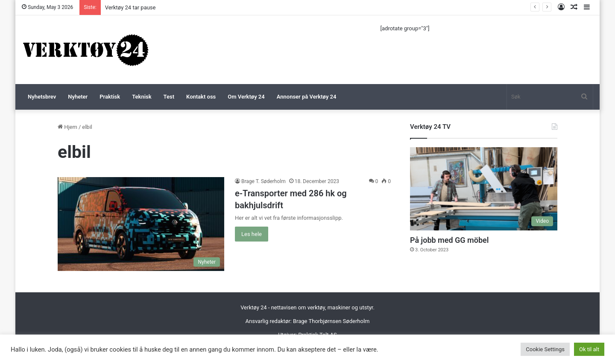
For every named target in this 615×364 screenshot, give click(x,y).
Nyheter (78, 97)
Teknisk (142, 97)
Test (169, 97)
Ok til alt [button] (589, 349)
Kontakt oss (201, 97)
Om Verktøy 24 (246, 97)
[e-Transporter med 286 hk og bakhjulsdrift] (141, 224)
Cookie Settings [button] (545, 349)
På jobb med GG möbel (449, 240)
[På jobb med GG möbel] (484, 189)
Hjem (67, 127)
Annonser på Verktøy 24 (307, 97)
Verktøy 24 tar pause (130, 7)
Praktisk (110, 97)
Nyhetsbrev (42, 97)
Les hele (252, 234)
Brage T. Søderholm (264, 181)
